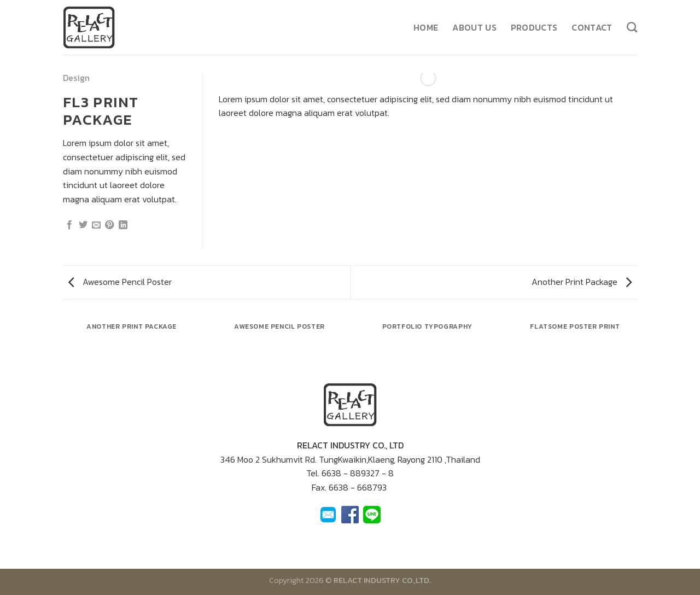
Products (534, 27)
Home (426, 27)
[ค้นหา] (632, 27)
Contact (592, 27)
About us (474, 27)
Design (76, 78)
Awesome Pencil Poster (120, 282)
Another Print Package (582, 282)
